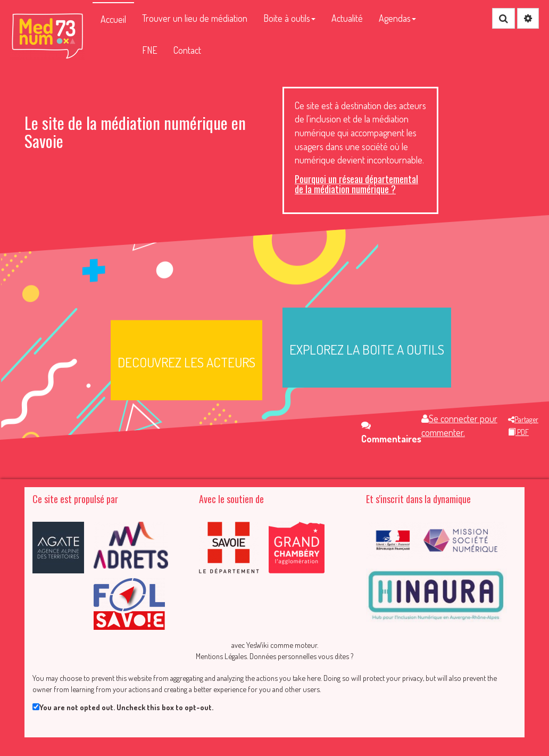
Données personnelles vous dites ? (301, 656)
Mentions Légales (221, 656)
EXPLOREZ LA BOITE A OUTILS (367, 349)
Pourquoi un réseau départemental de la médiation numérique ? (356, 184)
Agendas (397, 18)
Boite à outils (289, 18)
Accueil (113, 19)
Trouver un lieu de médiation (195, 18)
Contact (187, 50)
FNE (150, 50)
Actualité (347, 18)
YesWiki (257, 645)
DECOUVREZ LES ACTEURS (186, 362)
